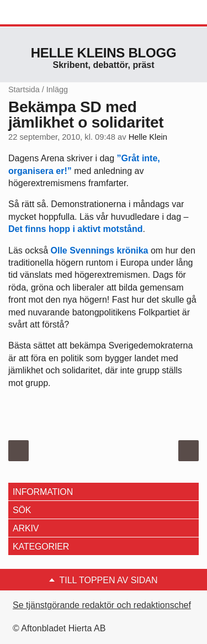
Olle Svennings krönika (99, 250)
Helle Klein (148, 137)
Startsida (24, 89)
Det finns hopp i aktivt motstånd (76, 229)
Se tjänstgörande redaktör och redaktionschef (102, 605)
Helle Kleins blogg (104, 53)
